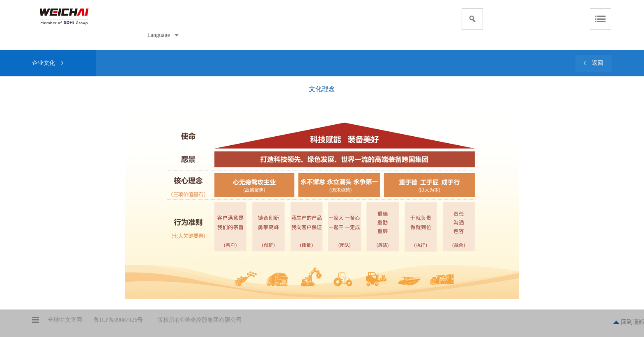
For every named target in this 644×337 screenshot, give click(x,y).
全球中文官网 (65, 320)
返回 (598, 63)
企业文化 (44, 63)
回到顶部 (632, 322)
